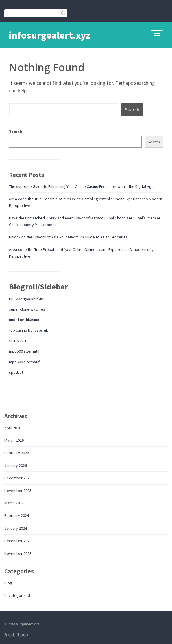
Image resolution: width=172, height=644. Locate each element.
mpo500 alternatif (24, 351)
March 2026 (14, 440)
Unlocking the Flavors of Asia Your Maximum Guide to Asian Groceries (68, 237)
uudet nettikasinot (25, 320)
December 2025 (18, 478)
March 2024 (14, 503)
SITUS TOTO (19, 341)
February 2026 (17, 453)
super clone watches (27, 309)
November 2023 (18, 553)
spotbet (16, 372)
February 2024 (17, 515)
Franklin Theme (16, 634)
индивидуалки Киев (27, 298)
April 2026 (13, 428)
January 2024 (16, 528)
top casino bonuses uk (28, 330)
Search (15, 131)
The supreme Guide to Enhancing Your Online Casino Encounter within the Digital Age (81, 186)
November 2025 (18, 491)
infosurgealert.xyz (49, 35)
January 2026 (16, 465)
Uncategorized (17, 595)
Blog (8, 583)
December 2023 (18, 541)
